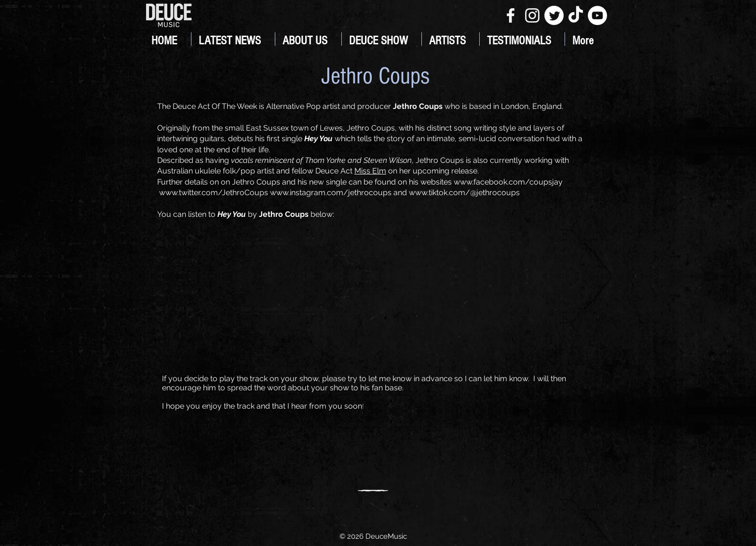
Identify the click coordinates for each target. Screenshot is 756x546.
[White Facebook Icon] (511, 15)
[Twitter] (554, 15)
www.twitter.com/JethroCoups (214, 193)
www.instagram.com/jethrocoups (331, 193)
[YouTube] (597, 15)
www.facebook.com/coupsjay (508, 182)
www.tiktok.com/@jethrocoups (464, 193)
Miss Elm (370, 171)
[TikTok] (576, 15)
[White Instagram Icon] (532, 15)
